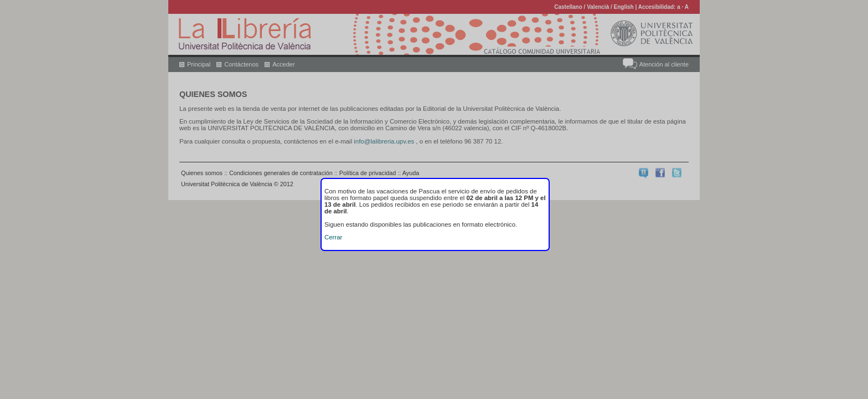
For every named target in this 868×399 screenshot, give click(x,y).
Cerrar (333, 237)
